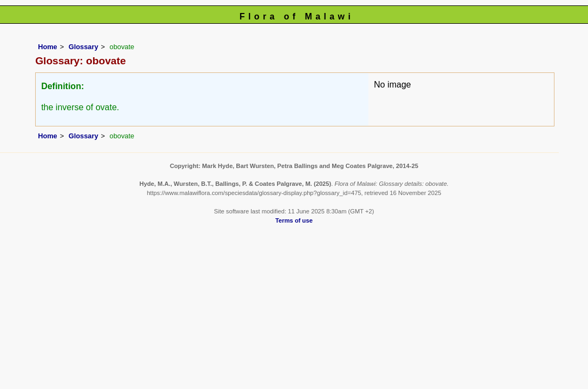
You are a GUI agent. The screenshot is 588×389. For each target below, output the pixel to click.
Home (48, 47)
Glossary (84, 47)
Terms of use (294, 220)
